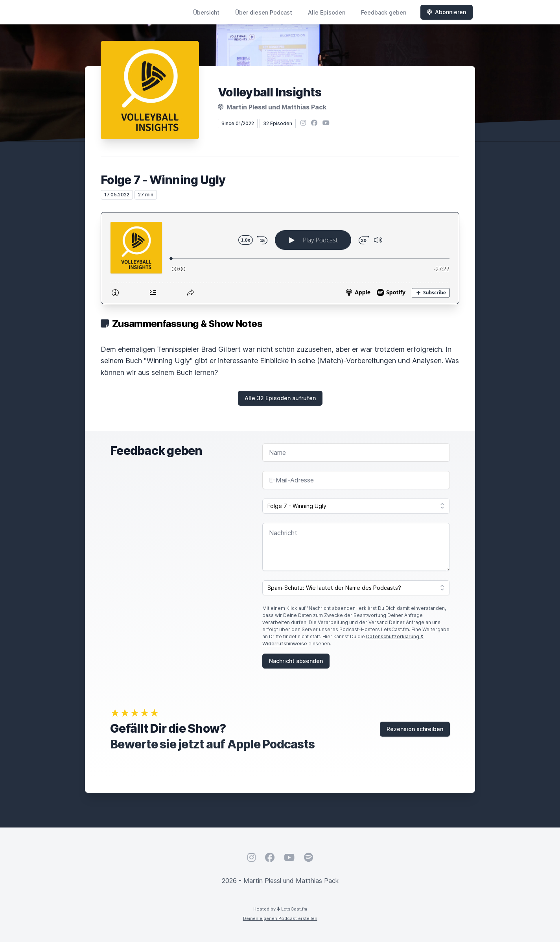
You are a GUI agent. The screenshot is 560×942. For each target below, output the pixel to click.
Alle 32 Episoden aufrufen (280, 398)
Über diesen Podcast (264, 12)
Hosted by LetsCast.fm (280, 909)
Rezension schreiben (415, 729)
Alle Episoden (327, 12)
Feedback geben (384, 12)
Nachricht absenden (296, 661)
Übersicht (206, 12)
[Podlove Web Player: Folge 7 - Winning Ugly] (280, 258)
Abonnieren (447, 12)
